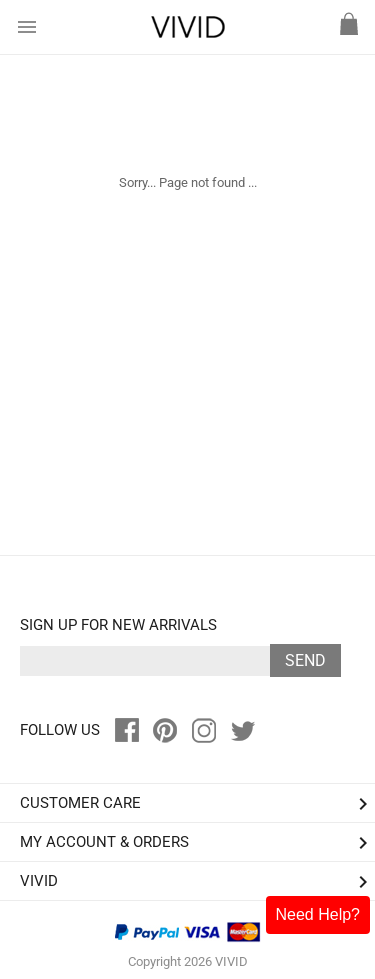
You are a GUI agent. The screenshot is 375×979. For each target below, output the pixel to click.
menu (27, 27)
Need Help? (318, 914)
